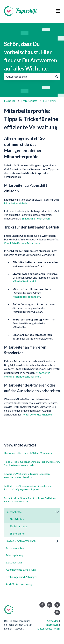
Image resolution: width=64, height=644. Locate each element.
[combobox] (29, 77)
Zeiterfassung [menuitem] (14, 562)
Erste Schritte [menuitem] (14, 512)
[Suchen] (57, 77)
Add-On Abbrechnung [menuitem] (19, 584)
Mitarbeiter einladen (16, 203)
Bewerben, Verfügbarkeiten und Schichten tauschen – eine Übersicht (27, 476)
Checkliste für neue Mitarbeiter (22, 243)
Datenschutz (45, 628)
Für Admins (50, 101)
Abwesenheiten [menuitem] (15, 548)
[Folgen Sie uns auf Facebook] (42, 605)
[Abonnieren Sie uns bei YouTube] (57, 612)
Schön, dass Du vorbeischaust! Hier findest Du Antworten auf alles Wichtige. (31, 56)
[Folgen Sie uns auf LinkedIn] (57, 605)
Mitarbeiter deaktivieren (37, 414)
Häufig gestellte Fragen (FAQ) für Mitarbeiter (28, 453)
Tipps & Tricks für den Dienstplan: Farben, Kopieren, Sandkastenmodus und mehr (32, 463)
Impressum (52, 625)
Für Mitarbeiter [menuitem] (19, 526)
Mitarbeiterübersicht (25, 281)
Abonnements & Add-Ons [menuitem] (21, 570)
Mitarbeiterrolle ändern (26, 297)
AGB (57, 628)
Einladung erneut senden (36, 218)
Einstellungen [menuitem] (17, 533)
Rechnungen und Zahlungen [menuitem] (22, 577)
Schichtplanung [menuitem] (15, 555)
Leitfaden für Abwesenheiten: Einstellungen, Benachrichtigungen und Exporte (28, 488)
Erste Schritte (29, 101)
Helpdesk (10, 101)
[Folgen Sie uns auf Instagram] (50, 605)
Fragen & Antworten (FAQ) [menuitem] (22, 541)
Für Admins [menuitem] (17, 519)
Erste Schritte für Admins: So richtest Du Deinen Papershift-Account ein (30, 500)
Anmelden (53, 621)
